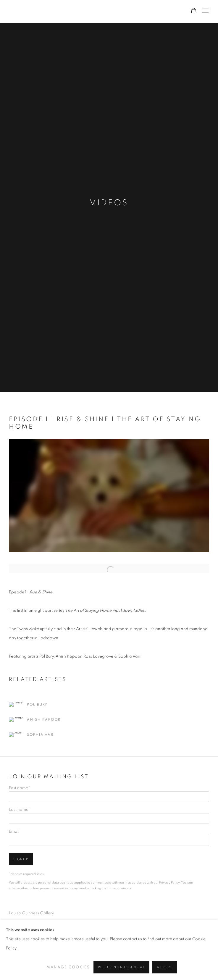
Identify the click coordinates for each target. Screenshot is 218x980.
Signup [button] (21, 859)
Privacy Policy (169, 883)
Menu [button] (205, 11)
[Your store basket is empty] (194, 11)
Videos (109, 203)
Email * (15, 832)
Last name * (20, 810)
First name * (20, 788)
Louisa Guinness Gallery (83, 11)
